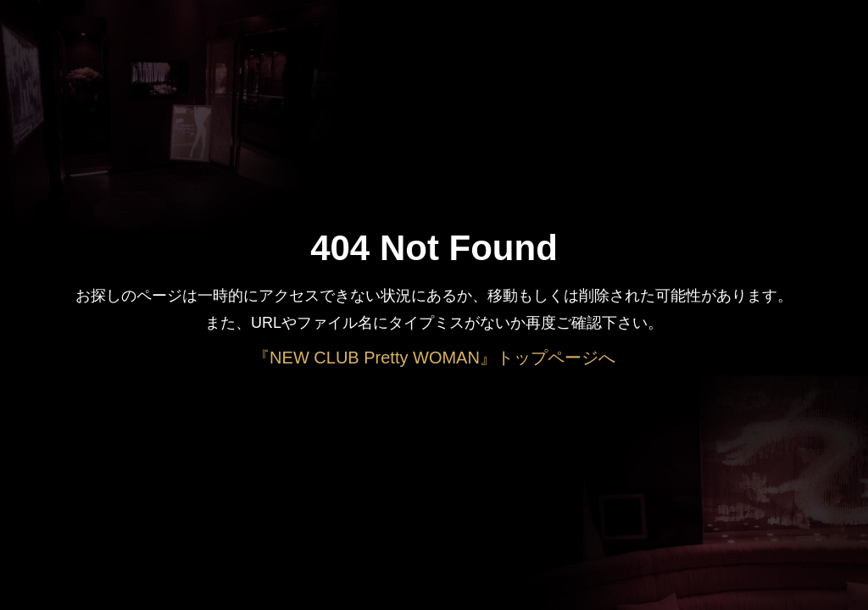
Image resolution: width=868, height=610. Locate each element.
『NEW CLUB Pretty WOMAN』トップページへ (434, 358)
